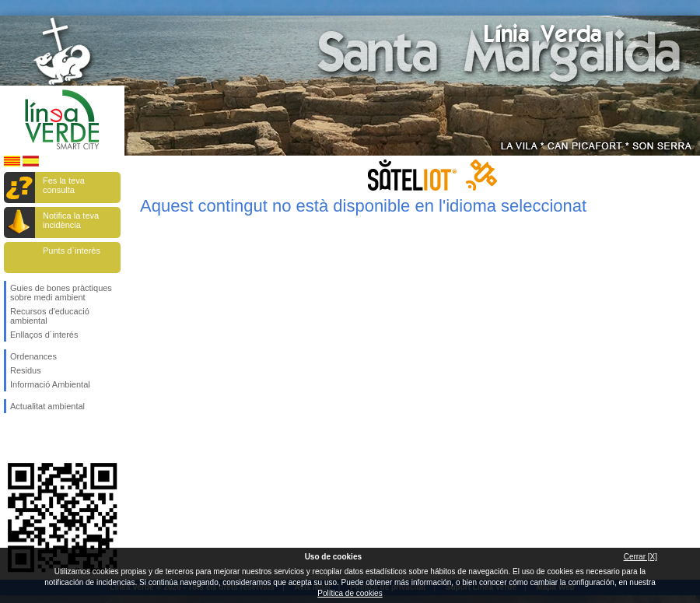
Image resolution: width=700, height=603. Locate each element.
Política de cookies (350, 593)
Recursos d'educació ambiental (50, 316)
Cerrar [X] (640, 557)
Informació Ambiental (50, 384)
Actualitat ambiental (47, 406)
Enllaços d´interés (44, 335)
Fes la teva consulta (64, 185)
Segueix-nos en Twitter (39, 438)
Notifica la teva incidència (71, 220)
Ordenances (33, 356)
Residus (26, 370)
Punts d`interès (72, 251)
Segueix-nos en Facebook (13, 438)
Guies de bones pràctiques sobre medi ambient (61, 293)
